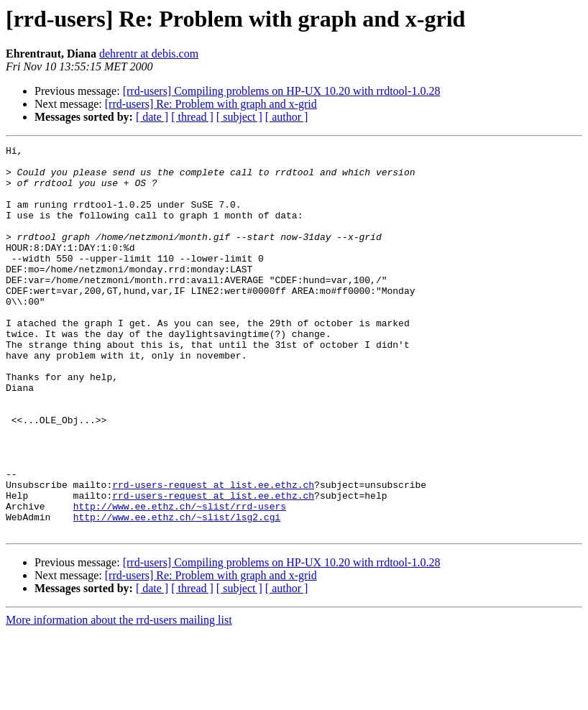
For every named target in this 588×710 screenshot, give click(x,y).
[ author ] (287, 117)
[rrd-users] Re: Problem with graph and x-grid (211, 104)
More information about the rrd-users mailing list (119, 697)
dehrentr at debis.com (149, 54)
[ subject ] (239, 117)
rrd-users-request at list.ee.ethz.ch (213, 553)
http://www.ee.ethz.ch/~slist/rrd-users (180, 579)
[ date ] (152, 117)
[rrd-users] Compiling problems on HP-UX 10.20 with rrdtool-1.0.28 (282, 91)
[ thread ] (192, 117)
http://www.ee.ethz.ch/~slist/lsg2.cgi (177, 592)
